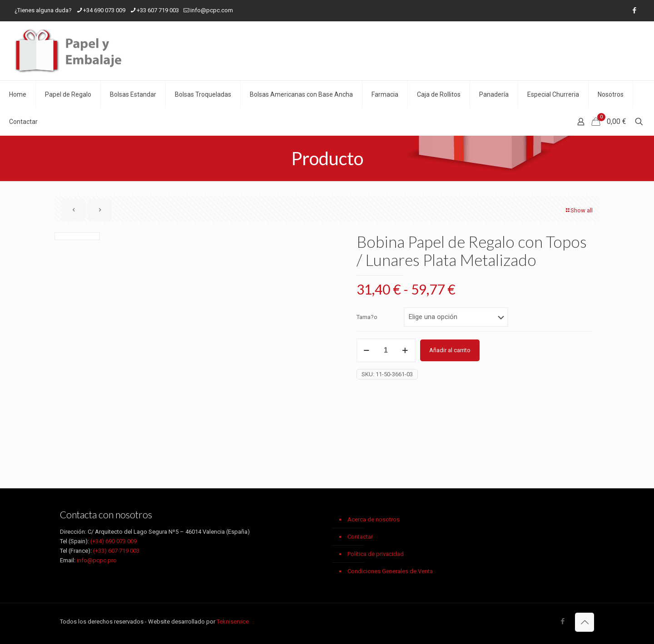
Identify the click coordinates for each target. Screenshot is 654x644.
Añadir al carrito (450, 350)
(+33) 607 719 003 (116, 551)
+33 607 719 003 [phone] (158, 10)
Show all (579, 210)
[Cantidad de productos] (386, 350)
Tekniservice (233, 622)
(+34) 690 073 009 (114, 541)
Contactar (360, 537)
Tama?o (367, 317)
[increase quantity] (405, 350)
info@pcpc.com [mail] (212, 10)
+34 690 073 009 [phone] (104, 10)
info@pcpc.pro (97, 560)
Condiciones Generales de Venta (390, 571)
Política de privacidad (376, 554)
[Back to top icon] (585, 622)
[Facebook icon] (634, 10)
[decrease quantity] (367, 350)
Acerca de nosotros (374, 519)
